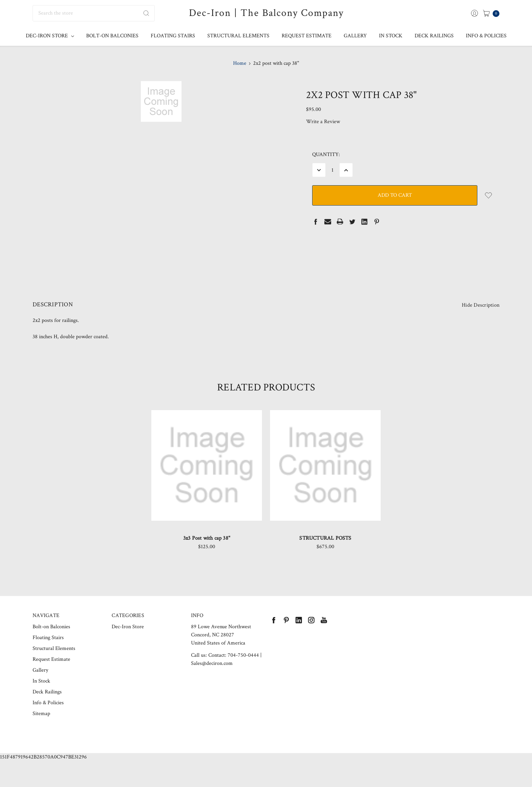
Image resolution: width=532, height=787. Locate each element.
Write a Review (323, 122)
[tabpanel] (207, 494)
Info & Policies (486, 36)
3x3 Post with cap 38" (207, 549)
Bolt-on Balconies (112, 36)
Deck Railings (434, 36)
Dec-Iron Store (50, 36)
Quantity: (326, 155)
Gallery (355, 36)
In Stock (391, 36)
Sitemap (41, 725)
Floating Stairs (173, 36)
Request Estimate (307, 36)
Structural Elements (238, 36)
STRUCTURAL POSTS (325, 549)
